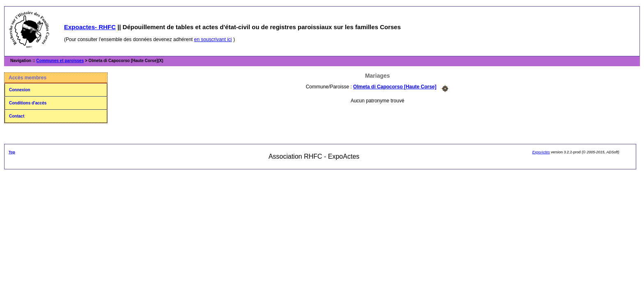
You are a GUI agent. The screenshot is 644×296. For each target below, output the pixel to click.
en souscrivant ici (213, 39)
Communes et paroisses (60, 61)
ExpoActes (541, 152)
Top (12, 152)
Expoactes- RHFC (90, 27)
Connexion (20, 90)
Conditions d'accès (28, 103)
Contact (17, 116)
